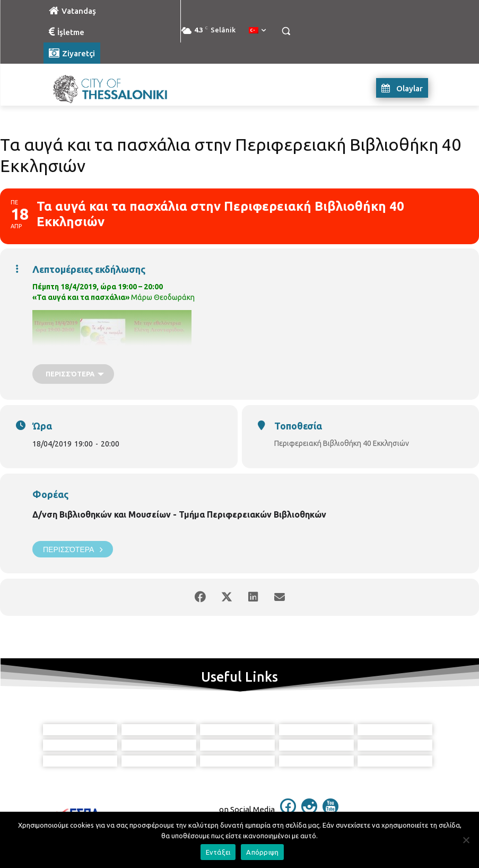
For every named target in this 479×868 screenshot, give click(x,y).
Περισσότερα (73, 549)
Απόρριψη (262, 852)
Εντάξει (218, 852)
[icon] (288, 811)
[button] (286, 31)
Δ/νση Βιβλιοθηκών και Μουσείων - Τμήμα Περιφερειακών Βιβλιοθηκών (179, 514)
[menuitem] (257, 31)
